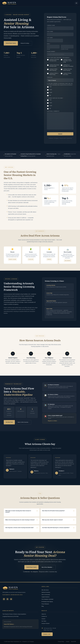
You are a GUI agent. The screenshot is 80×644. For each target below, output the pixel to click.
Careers (43, 619)
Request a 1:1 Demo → (53, 421)
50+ (50, 95)
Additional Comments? (53, 111)
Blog (43, 606)
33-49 (51, 92)
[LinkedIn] (4, 599)
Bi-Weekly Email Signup (47, 602)
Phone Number (51, 51)
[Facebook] (7, 599)
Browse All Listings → (25, 43)
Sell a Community (46, 595)
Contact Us (44, 616)
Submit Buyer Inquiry (11, 43)
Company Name (51, 25)
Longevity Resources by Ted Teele (11, 616)
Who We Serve (45, 590)
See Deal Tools (9, 422)
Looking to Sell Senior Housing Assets (54, 60)
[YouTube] (11, 599)
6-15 (50, 87)
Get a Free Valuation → (48, 567)
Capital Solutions (46, 597)
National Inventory (46, 592)
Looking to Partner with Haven (67, 74)
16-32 (51, 90)
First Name (50, 32)
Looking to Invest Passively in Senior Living (67, 61)
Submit (60, 134)
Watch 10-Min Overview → (24, 422)
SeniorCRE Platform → (9, 624)
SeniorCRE (73, 642)
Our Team (44, 621)
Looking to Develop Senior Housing (67, 70)
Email (48, 49)
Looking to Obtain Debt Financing (53, 70)
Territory (50, 77)
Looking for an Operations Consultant (68, 66)
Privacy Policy (61, 642)
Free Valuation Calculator (47, 599)
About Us (44, 614)
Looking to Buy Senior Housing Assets (54, 66)
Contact (68, 642)
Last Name (50, 38)
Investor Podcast (46, 623)
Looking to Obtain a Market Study (54, 74)
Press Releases (45, 604)
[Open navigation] (76, 3)
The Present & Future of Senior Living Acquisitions (14, 614)
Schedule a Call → (47, 634)
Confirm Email (64, 49)
